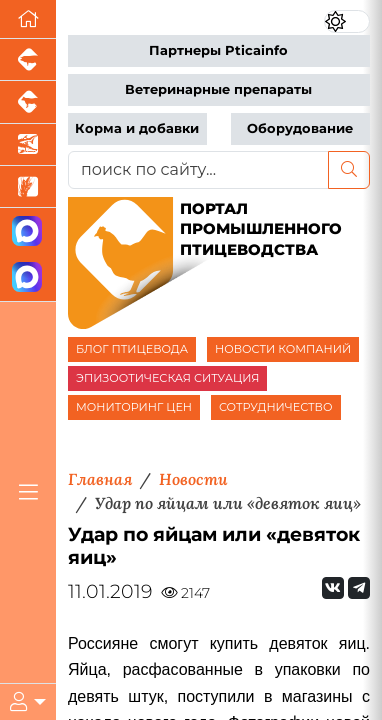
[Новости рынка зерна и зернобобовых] (28, 187)
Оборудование (300, 128)
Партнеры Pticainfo (218, 50)
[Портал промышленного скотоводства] (28, 102)
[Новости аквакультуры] (28, 145)
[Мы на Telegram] (359, 588)
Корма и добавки (137, 128)
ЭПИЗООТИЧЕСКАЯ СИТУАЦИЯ (167, 378)
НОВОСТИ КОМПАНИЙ (283, 349)
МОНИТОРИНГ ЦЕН (134, 407)
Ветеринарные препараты (218, 89)
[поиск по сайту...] (198, 170)
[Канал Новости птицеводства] (28, 231)
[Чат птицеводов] (28, 278)
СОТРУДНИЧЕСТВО (276, 407)
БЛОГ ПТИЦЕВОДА (132, 349)
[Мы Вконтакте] (333, 588)
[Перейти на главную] (28, 19)
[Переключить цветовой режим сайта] (347, 21)
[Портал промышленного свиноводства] (28, 60)
